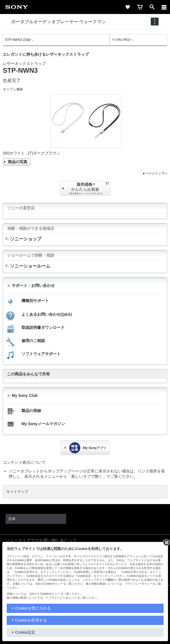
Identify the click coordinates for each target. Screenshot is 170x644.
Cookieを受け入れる (33, 608)
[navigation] (155, 22)
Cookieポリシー (50, 594)
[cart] (140, 7)
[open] (152, 7)
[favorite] (128, 7)
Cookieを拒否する (31, 620)
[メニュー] (164, 7)
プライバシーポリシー (63, 598)
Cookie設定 (25, 632)
